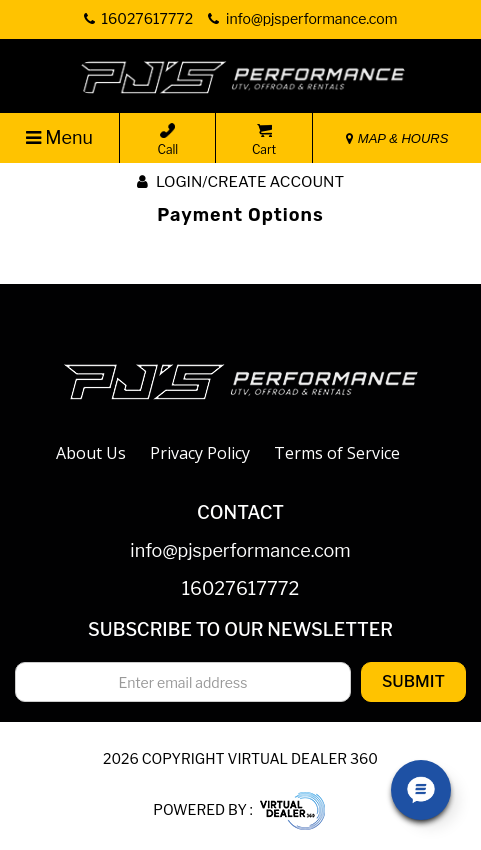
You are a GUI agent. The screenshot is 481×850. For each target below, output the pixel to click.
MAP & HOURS (397, 138)
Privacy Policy (200, 453)
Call (167, 140)
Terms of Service (337, 453)
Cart (264, 140)
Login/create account (240, 182)
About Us (91, 453)
